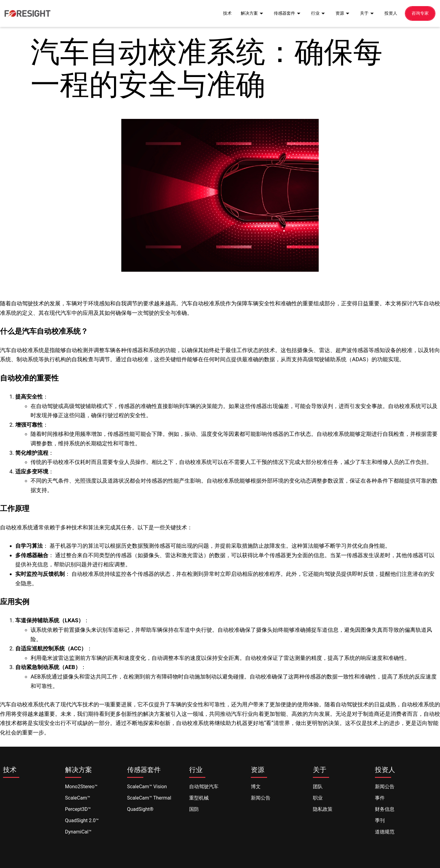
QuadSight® (140, 809)
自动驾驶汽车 (204, 787)
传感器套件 (283, 13)
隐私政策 (323, 809)
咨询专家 (420, 13)
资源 (340, 13)
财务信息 (385, 809)
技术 (220, 13)
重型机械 (199, 798)
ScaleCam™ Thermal (149, 798)
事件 (380, 798)
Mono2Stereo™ (81, 787)
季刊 (380, 820)
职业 (318, 798)
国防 (194, 809)
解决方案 (247, 13)
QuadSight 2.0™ (82, 820)
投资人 (389, 13)
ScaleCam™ (78, 798)
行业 (315, 13)
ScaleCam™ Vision (147, 787)
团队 (318, 787)
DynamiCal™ (78, 832)
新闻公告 (261, 798)
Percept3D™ (78, 809)
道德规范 (385, 832)
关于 (365, 13)
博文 (256, 787)
